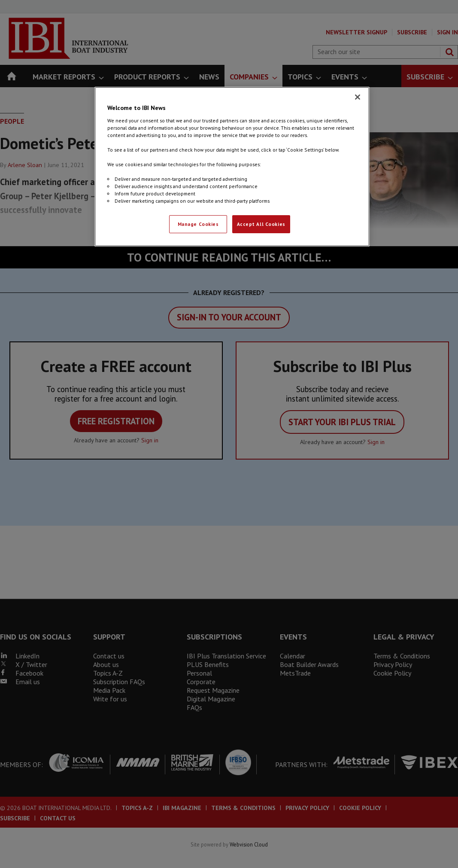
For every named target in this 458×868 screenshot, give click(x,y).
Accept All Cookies (261, 224)
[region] (232, 167)
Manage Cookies (198, 224)
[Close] (358, 97)
